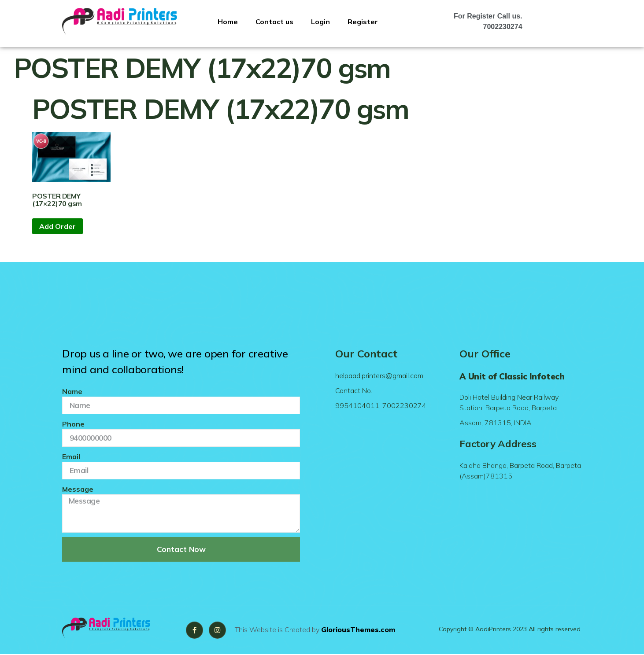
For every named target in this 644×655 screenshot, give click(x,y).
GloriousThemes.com (360, 630)
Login (320, 22)
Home (228, 22)
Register (363, 22)
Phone (73, 424)
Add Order (57, 226)
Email (71, 456)
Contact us (274, 22)
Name (72, 391)
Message (78, 489)
